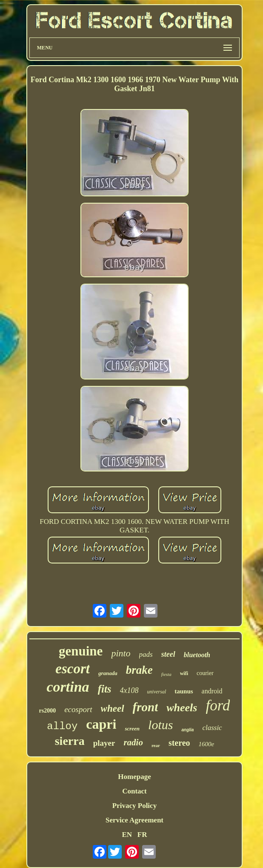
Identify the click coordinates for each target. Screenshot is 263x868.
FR (142, 835)
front (146, 707)
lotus (160, 725)
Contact (134, 791)
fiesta (166, 674)
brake (139, 670)
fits (105, 689)
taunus (184, 691)
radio (133, 742)
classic (212, 728)
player (104, 743)
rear (156, 745)
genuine (81, 651)
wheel (113, 708)
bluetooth (197, 655)
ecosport (78, 709)
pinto (121, 653)
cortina (68, 687)
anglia (187, 730)
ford (218, 706)
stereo (179, 743)
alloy (62, 726)
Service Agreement (134, 820)
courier (205, 673)
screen (132, 729)
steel (168, 654)
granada (108, 673)
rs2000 (48, 711)
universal (157, 692)
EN (127, 835)
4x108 (129, 690)
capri (101, 724)
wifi (184, 673)
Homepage (134, 777)
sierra (70, 741)
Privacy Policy (134, 806)
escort (73, 669)
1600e (207, 744)
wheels (182, 708)
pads (146, 654)
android (212, 691)
